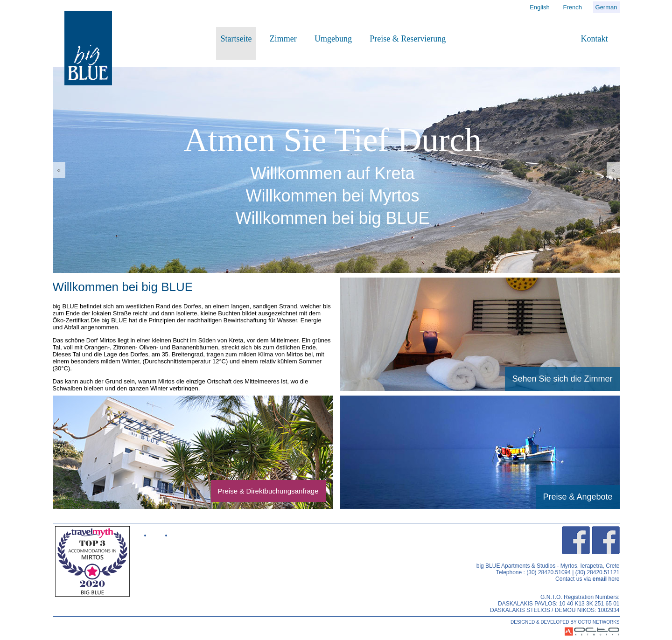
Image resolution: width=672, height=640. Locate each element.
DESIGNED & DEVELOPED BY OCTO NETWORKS (565, 622)
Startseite (236, 39)
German (606, 7)
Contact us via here (587, 579)
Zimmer (283, 39)
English (540, 7)
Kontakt (595, 39)
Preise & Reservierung (408, 39)
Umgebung (333, 39)
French (572, 7)
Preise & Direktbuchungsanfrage (268, 491)
